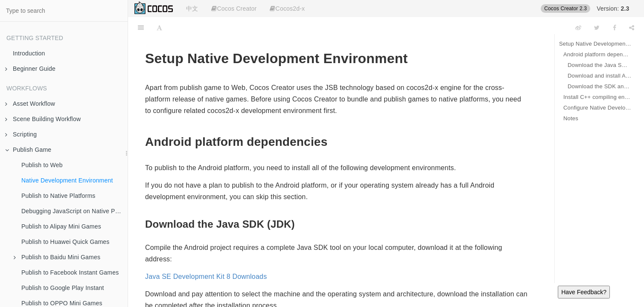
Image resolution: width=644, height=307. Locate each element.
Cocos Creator (234, 9)
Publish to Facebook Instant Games (70, 272)
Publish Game (28, 150)
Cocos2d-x (287, 9)
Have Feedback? (584, 292)
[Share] (632, 28)
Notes (571, 118)
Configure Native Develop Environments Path (597, 108)
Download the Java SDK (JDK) (599, 65)
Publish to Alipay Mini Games (61, 226)
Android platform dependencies (597, 54)
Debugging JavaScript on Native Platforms (74, 211)
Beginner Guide (30, 69)
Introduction (29, 53)
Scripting (21, 134)
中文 (192, 9)
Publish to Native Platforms (58, 196)
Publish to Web (42, 165)
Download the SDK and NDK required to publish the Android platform (599, 86)
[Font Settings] (159, 28)
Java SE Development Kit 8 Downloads (206, 277)
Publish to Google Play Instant (63, 288)
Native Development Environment (67, 180)
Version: (613, 9)
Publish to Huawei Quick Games (66, 242)
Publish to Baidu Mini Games (57, 257)
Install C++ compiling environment (597, 97)
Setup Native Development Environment (595, 44)
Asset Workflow (30, 104)
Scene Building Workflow (43, 119)
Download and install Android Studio (599, 76)
